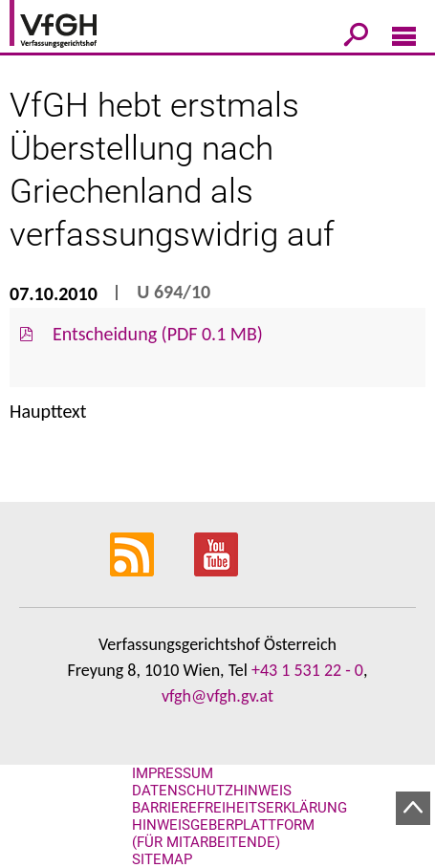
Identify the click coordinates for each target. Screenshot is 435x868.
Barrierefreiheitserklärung (239, 808)
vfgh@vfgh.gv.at (217, 696)
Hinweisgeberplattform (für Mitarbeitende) (223, 834)
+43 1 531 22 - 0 (307, 670)
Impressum (173, 773)
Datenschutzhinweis (212, 791)
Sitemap (162, 859)
